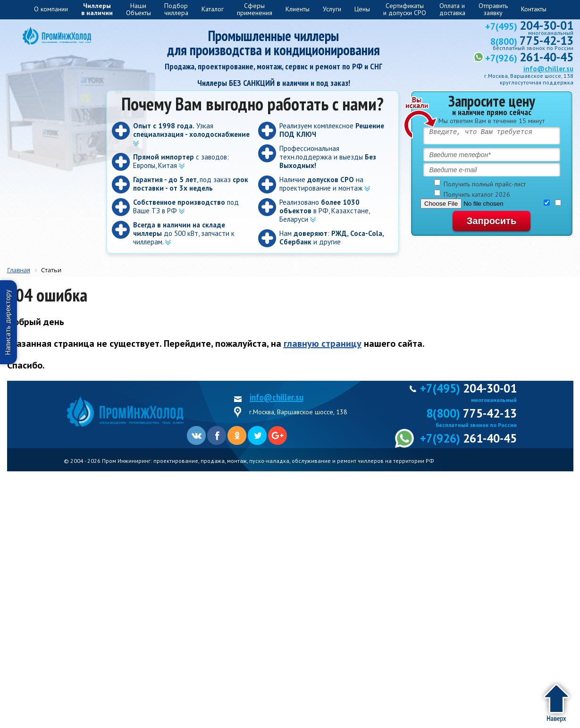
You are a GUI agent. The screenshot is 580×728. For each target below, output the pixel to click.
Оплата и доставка (452, 9)
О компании (51, 9)
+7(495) (529, 26)
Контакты (534, 9)
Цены (362, 9)
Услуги (332, 9)
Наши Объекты (139, 9)
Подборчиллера (176, 9)
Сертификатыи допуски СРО (405, 9)
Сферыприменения (255, 9)
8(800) (532, 42)
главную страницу (323, 343)
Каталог (213, 9)
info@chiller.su (548, 69)
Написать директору (8, 322)
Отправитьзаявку (493, 9)
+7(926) (529, 58)
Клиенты (298, 9)
